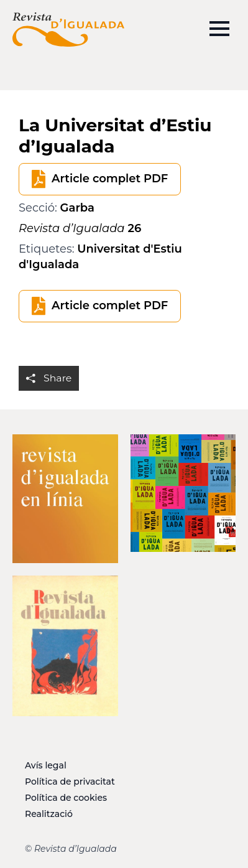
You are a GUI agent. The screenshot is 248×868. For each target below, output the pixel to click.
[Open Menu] (219, 29)
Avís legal (46, 765)
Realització (49, 814)
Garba (77, 208)
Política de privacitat (70, 782)
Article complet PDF (110, 179)
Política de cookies (66, 798)
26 (80, 228)
